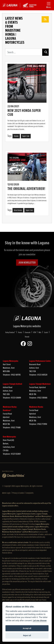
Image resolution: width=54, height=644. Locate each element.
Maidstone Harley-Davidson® (10, 409)
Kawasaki (28, 332)
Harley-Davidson (10, 332)
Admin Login (6, 493)
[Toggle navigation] (48, 5)
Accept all (27, 628)
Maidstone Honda (36, 407)
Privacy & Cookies (18, 493)
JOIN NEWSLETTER (27, 263)
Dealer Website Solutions (8, 471)
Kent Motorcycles (9, 437)
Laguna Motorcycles (11, 361)
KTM (34, 332)
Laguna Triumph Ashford (12, 384)
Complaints (30, 493)
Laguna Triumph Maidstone (40, 384)
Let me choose (40, 621)
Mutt (40, 332)
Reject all (27, 635)
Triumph (27, 337)
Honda (20, 332)
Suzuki (46, 332)
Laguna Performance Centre (40, 361)
